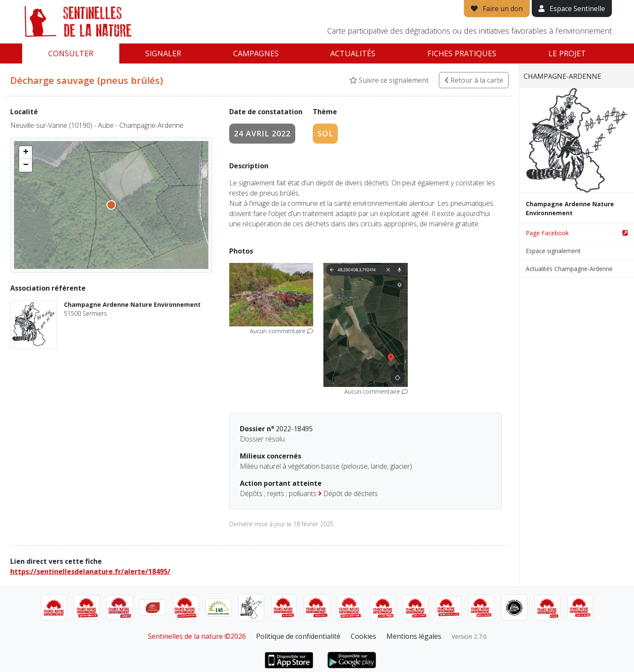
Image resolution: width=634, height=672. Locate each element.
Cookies (363, 636)
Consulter (71, 53)
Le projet (567, 53)
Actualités (353, 53)
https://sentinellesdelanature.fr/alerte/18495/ (90, 571)
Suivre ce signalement (389, 80)
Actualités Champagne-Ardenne (569, 269)
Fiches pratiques (462, 53)
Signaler (163, 53)
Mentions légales (414, 636)
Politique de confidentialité (298, 636)
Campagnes (256, 53)
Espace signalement (553, 251)
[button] (26, 153)
